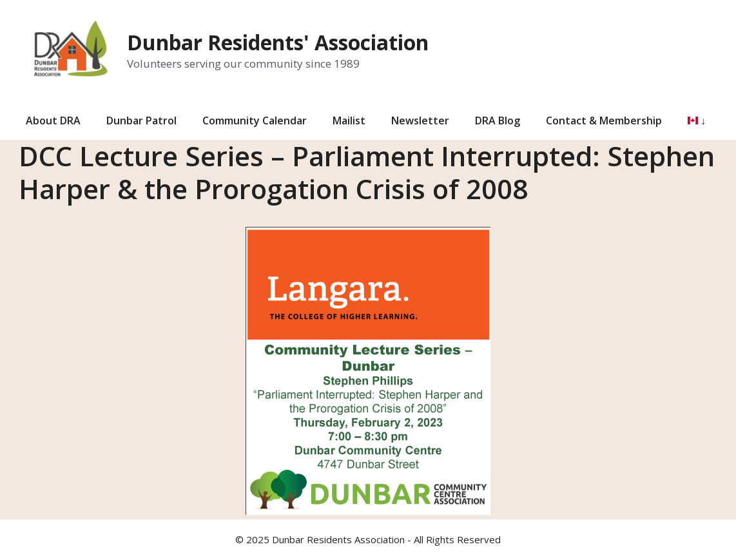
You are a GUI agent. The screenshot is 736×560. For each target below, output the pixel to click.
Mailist (349, 121)
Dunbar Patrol (141, 121)
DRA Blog (498, 121)
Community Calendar (255, 121)
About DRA (53, 121)
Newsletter (420, 121)
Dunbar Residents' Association (278, 42)
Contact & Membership (604, 121)
